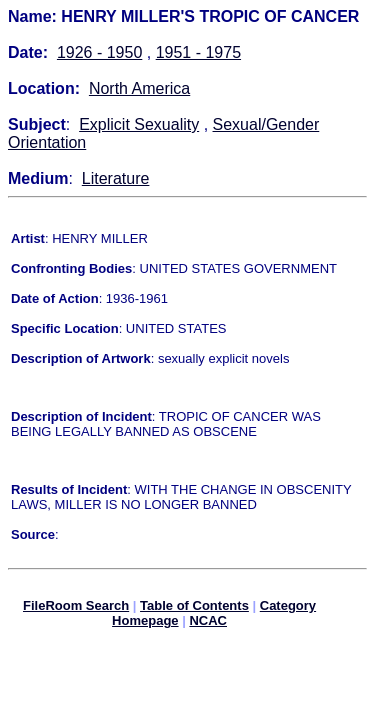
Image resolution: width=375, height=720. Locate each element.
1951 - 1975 (198, 52)
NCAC (208, 623)
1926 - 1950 (99, 52)
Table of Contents (194, 608)
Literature (116, 178)
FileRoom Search (76, 608)
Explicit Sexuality (139, 124)
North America (139, 88)
